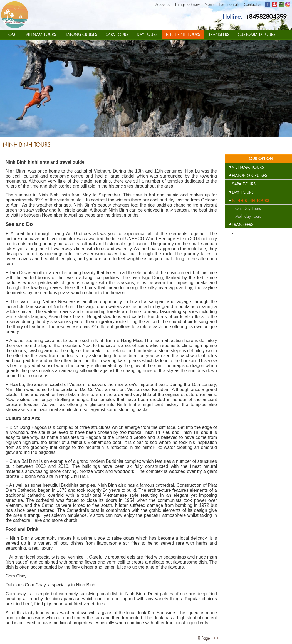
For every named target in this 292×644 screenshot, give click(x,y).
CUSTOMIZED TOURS (257, 34)
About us (163, 4)
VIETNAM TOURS (41, 34)
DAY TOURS (147, 34)
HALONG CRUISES (81, 34)
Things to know (187, 4)
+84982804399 (266, 16)
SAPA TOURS (117, 34)
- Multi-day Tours (247, 216)
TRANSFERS (219, 34)
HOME (11, 34)
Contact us (253, 4)
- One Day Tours (246, 208)
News (209, 4)
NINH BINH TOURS (183, 34)
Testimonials (229, 4)
